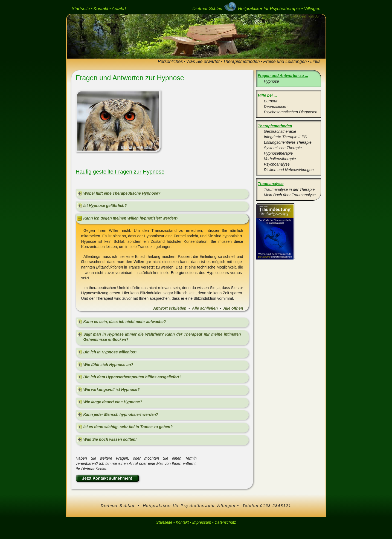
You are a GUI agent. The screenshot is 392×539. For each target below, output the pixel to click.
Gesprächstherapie (280, 131)
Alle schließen (205, 308)
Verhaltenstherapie (280, 159)
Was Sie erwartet (203, 61)
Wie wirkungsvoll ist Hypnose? (112, 390)
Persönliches (170, 61)
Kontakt (101, 9)
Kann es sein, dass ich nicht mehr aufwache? (125, 322)
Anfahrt (119, 9)
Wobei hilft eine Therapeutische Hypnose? (122, 193)
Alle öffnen (233, 308)
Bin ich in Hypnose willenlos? (111, 352)
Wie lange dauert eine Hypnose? (113, 402)
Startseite (81, 9)
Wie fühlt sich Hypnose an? (108, 365)
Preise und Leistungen (285, 61)
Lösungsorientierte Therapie (288, 142)
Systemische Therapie (283, 148)
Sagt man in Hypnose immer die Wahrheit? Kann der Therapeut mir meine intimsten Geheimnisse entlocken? (162, 337)
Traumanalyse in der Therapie (289, 189)
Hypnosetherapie (278, 153)
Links (315, 61)
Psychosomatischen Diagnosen (291, 112)
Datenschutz (225, 522)
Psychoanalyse (277, 164)
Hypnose (272, 81)
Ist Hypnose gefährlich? (105, 206)
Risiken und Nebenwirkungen (289, 170)
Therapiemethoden (241, 61)
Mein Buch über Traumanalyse (290, 195)
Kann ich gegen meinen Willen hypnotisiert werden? (131, 218)
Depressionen (276, 106)
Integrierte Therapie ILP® (285, 137)
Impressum (202, 522)
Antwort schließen (170, 308)
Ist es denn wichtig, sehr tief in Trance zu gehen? (128, 427)
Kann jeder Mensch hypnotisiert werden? (121, 414)
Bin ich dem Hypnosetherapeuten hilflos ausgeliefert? (133, 377)
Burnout (271, 101)
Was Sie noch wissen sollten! (110, 439)
